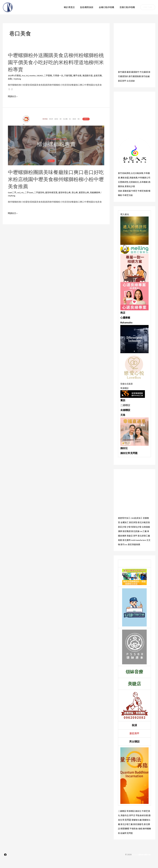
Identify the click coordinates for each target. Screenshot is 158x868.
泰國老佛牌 (131, 539)
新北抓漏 (143, 535)
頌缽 (120, 195)
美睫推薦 (137, 177)
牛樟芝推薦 (144, 195)
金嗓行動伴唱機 (108, 7)
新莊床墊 (136, 526)
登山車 (80, 192)
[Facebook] (5, 862)
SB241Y (43, 75)
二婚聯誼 (122, 819)
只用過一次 (62, 75)
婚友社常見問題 (129, 457)
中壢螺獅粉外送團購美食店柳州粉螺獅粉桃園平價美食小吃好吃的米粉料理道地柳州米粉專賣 (54, 62)
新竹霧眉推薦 (138, 76)
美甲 (146, 539)
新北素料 (141, 543)
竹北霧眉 (145, 72)
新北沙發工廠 (134, 832)
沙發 (134, 530)
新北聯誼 (125, 836)
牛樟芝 (135, 195)
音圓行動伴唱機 (128, 7)
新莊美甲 (127, 81)
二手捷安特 (42, 192)
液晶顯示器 (94, 75)
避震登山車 (90, 192)
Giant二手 (13, 192)
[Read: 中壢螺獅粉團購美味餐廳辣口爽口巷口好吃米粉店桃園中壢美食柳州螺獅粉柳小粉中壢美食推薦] (56, 140)
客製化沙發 (133, 190)
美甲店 (135, 823)
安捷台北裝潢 (127, 388)
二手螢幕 (52, 75)
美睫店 (141, 539)
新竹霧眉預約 (125, 76)
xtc (24, 192)
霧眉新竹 (136, 72)
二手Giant (31, 192)
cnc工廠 (122, 539)
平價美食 (143, 836)
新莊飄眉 (134, 535)
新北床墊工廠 (125, 543)
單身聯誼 (125, 392)
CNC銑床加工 (138, 522)
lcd (29, 75)
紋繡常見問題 (138, 840)
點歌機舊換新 (90, 7)
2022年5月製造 (15, 75)
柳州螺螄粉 (126, 840)
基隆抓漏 (127, 195)
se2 (20, 192)
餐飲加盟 (127, 177)
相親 (134, 543)
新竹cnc (141, 548)
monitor (35, 75)
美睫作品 (127, 823)
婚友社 (124, 452)
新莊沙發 (127, 530)
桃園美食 (122, 190)
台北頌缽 (136, 81)
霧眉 (129, 72)
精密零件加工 (125, 522)
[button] (148, 7)
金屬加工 (127, 526)
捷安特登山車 (69, 192)
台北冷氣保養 (138, 173)
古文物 (134, 548)
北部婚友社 (135, 186)
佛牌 (127, 535)
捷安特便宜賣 (55, 192)
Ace (25, 75)
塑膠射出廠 (142, 827)
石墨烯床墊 (123, 186)
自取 (18, 79)
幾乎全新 (83, 75)
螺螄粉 (121, 199)
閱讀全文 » (13, 96)
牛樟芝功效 (130, 199)
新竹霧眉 (122, 72)
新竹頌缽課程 (125, 173)
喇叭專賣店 (73, 7)
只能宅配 (73, 75)
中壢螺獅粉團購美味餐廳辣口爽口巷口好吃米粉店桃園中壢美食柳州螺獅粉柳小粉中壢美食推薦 (54, 179)
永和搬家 (145, 186)
